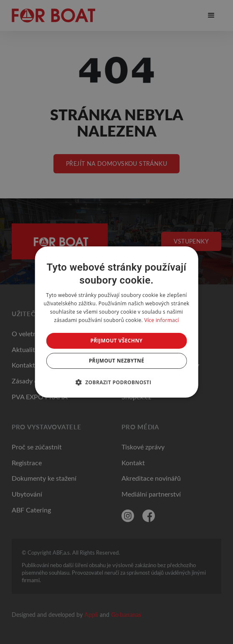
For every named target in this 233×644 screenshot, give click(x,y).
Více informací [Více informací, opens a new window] (161, 320)
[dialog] (117, 322)
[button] (117, 382)
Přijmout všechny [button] (116, 341)
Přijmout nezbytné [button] (117, 361)
